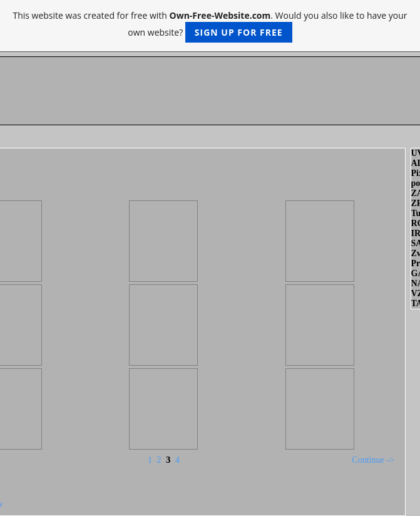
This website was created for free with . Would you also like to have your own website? (210, 26)
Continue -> (373, 460)
